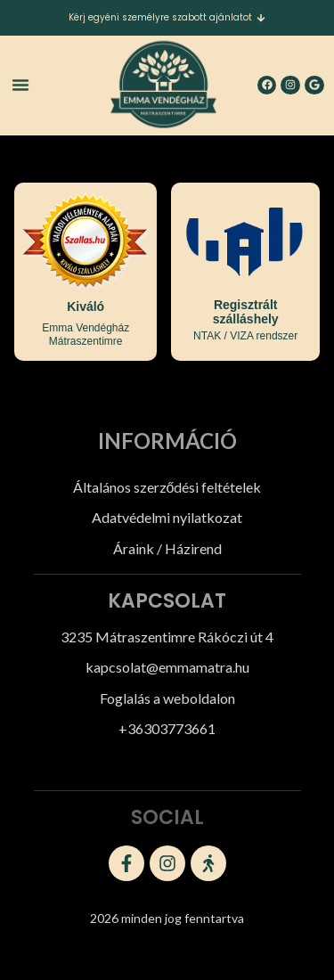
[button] (20, 85)
